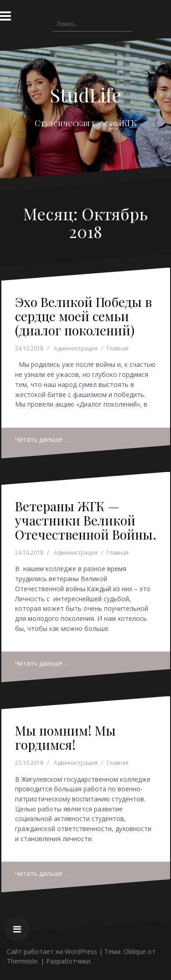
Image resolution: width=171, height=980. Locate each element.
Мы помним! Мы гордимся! (65, 737)
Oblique (135, 951)
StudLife (85, 95)
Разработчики (68, 961)
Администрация (76, 348)
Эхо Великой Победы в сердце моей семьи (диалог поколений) (83, 316)
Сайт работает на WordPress (52, 951)
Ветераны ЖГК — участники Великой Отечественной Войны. (86, 520)
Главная (118, 348)
